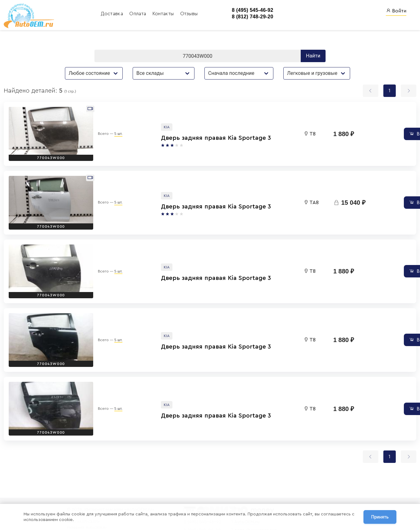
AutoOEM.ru (242, 489)
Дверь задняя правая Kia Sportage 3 (168, 133)
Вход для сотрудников (321, 477)
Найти (313, 57)
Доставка (101, 14)
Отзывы (177, 14)
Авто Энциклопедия (251, 497)
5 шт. (98, 129)
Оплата (127, 14)
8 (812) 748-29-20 (241, 17)
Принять (380, 517)
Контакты (152, 14)
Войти (396, 11)
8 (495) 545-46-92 (241, 10)
